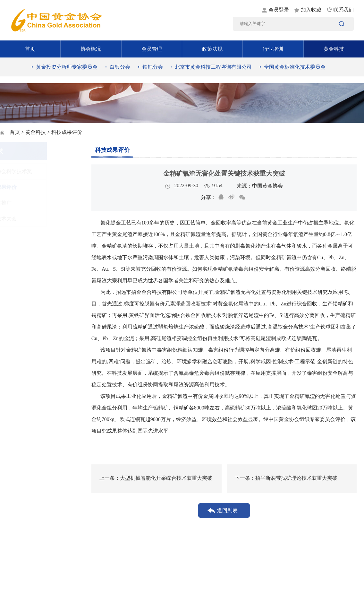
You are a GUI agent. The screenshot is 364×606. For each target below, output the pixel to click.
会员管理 (152, 49)
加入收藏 (311, 10)
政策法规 (212, 49)
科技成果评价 (35, 187)
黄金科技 (334, 49)
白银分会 (120, 67)
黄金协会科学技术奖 (43, 171)
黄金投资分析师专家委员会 (67, 67)
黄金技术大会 (35, 219)
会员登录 (279, 10)
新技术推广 (33, 203)
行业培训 (273, 49)
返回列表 (227, 510)
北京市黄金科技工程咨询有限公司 (213, 67)
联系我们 (343, 10)
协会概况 (91, 49)
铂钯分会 (153, 67)
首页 (30, 49)
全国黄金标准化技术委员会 (295, 67)
